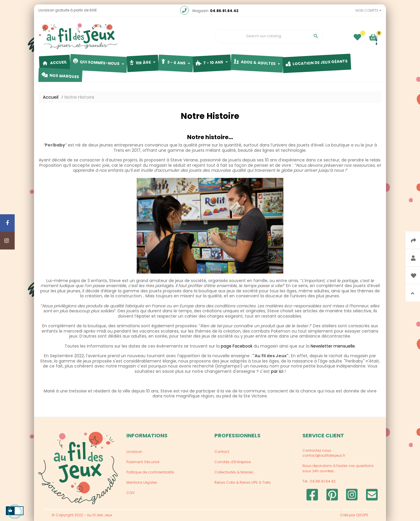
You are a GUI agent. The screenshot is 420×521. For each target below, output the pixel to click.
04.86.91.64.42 (224, 11)
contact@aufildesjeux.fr (324, 455)
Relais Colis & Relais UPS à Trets (243, 482)
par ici (277, 371)
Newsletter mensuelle (333, 346)
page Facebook (237, 346)
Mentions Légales (142, 482)
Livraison (134, 452)
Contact (222, 452)
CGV (131, 493)
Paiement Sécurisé (143, 462)
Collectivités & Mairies (234, 472)
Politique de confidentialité (150, 472)
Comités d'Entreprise (233, 462)
